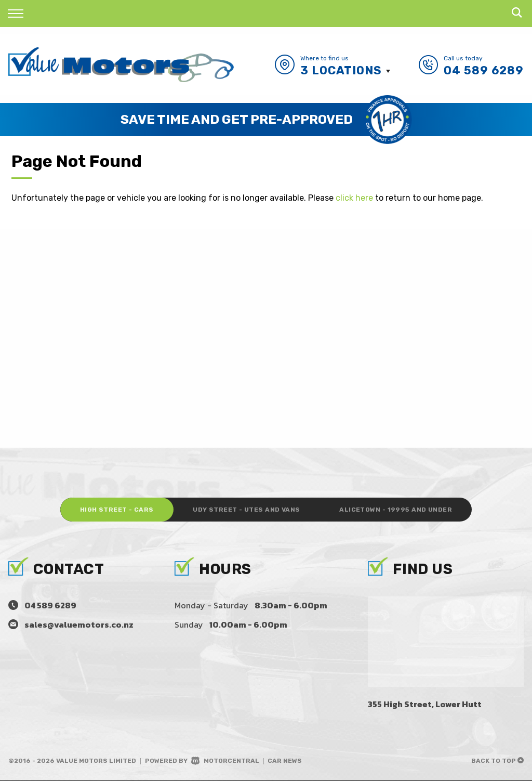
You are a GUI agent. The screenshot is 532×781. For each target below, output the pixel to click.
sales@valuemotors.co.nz (79, 625)
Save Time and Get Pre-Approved (237, 119)
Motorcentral (225, 761)
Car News (285, 761)
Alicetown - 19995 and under (399, 510)
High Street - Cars (114, 510)
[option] (266, 120)
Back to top (497, 761)
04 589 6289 (484, 70)
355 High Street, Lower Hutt (425, 705)
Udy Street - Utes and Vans (246, 510)
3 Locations (341, 70)
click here (354, 198)
